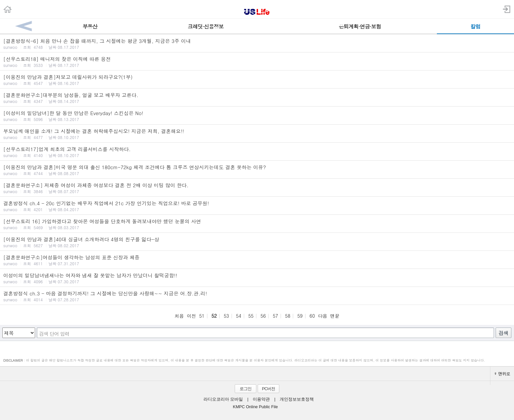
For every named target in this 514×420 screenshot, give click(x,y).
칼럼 (476, 26)
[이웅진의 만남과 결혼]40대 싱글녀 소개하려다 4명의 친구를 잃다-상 (257, 242)
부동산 (90, 26)
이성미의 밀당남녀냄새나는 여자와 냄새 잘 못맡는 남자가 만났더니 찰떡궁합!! (257, 278)
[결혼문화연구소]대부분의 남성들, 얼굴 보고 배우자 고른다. (257, 98)
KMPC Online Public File (256, 407)
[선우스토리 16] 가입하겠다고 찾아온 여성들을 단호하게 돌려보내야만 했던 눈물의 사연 (257, 224)
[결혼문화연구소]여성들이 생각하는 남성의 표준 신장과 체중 (257, 260)
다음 (323, 316)
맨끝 (335, 316)
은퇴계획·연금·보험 (360, 26)
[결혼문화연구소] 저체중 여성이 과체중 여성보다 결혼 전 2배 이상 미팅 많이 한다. (257, 188)
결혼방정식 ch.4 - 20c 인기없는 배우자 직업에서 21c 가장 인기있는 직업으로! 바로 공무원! (257, 206)
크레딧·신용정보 (206, 26)
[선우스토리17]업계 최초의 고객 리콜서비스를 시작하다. (257, 152)
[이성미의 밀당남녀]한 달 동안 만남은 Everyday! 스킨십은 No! (257, 116)
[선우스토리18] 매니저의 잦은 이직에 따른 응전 (257, 62)
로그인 (246, 389)
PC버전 (268, 389)
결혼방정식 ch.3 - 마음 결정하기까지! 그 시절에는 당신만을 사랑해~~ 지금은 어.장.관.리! (257, 296)
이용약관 (261, 399)
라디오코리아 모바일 (223, 399)
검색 (503, 333)
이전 (191, 316)
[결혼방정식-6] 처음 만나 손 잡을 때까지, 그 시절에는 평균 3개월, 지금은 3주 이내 (257, 44)
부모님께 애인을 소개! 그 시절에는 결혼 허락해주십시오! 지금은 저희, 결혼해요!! (257, 134)
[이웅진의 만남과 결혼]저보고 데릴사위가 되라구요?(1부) (257, 80)
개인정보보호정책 (297, 399)
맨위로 (502, 374)
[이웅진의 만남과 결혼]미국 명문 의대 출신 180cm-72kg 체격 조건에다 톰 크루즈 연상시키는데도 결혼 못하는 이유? (257, 170)
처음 (179, 316)
